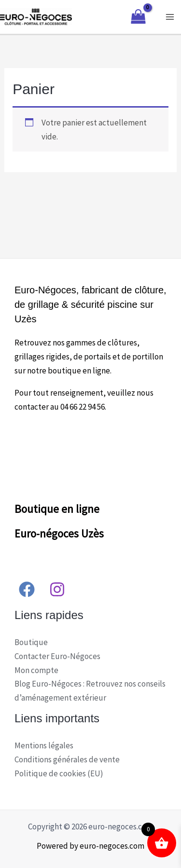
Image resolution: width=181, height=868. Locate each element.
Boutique (31, 642)
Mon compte (36, 670)
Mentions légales (44, 745)
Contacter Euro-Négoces (57, 656)
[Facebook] (27, 589)
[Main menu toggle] (170, 17)
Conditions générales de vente (67, 759)
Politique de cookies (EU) (59, 773)
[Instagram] (57, 589)
